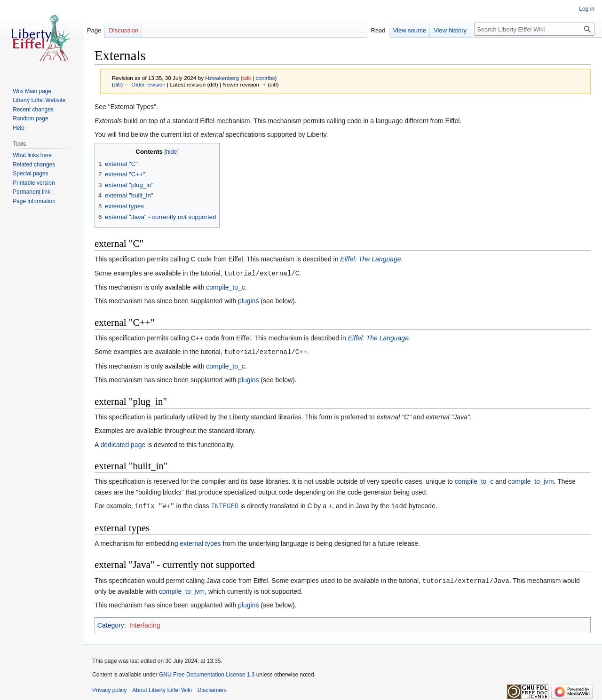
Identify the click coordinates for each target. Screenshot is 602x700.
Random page (30, 118)
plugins (248, 300)
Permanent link (32, 192)
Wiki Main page (32, 91)
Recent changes (33, 110)
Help (19, 128)
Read (378, 30)
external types (200, 542)
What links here (32, 155)
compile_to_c (226, 287)
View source (410, 30)
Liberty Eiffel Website (39, 100)
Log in (587, 9)
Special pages (30, 173)
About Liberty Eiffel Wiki (162, 688)
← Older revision (145, 84)
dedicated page (123, 444)
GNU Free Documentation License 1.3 (207, 673)
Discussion (123, 30)
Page (94, 30)
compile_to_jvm (531, 480)
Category (111, 623)
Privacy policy (109, 688)
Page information (34, 201)
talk (246, 78)
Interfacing (145, 623)
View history (450, 30)
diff (117, 84)
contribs (265, 78)
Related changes (34, 165)
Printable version (34, 183)
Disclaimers (212, 688)
